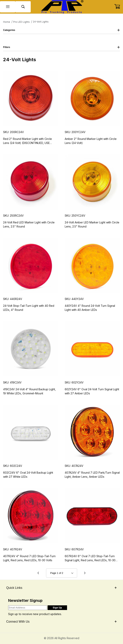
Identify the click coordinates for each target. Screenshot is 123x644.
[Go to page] (62, 573)
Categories (61, 30)
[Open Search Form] (23, 7)
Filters (61, 47)
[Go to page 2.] (85, 573)
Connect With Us (61, 622)
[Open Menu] (8, 7)
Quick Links (61, 588)
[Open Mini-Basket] (119, 7)
